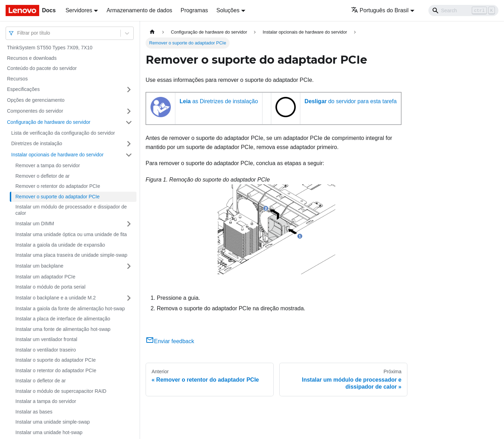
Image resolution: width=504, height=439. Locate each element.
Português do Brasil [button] (380, 10)
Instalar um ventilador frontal (46, 339)
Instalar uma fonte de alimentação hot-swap (63, 329)
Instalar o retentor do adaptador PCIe (56, 370)
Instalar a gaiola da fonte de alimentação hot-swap (70, 309)
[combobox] (18, 33)
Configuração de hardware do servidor (49, 122)
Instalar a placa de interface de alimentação (63, 319)
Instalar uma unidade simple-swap (52, 422)
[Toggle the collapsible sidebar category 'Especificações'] (129, 90)
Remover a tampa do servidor (48, 165)
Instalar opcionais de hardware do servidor (57, 155)
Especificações (23, 89)
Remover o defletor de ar (43, 176)
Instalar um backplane (39, 266)
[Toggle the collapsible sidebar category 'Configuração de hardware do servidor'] (129, 122)
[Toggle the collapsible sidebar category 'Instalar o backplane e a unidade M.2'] (129, 298)
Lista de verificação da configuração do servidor (63, 133)
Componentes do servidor (35, 111)
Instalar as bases (34, 412)
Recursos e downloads (32, 58)
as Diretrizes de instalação (219, 101)
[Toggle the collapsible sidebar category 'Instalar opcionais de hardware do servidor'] (129, 155)
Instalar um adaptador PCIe (45, 277)
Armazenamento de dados (139, 10)
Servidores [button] (79, 10)
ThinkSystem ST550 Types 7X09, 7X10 (50, 48)
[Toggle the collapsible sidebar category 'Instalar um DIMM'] (129, 224)
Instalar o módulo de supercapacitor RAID (61, 391)
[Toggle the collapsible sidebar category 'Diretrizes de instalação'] (129, 144)
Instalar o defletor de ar (41, 381)
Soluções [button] (228, 10)
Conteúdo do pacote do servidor (42, 68)
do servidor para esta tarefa (351, 101)
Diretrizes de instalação (37, 143)
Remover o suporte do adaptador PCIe (57, 197)
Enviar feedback (170, 341)
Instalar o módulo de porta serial (50, 287)
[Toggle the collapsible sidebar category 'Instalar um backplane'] (129, 266)
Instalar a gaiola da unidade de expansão (60, 245)
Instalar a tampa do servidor (46, 401)
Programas (194, 10)
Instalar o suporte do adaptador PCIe (56, 360)
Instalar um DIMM (35, 224)
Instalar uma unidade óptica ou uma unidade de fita (71, 234)
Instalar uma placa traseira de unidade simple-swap (71, 255)
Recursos (17, 79)
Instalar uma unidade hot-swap (49, 432)
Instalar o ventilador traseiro (46, 350)
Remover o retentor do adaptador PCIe (58, 186)
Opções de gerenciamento (36, 100)
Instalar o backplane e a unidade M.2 (56, 298)
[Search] (463, 10)
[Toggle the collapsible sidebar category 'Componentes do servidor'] (129, 111)
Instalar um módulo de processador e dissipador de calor (71, 210)
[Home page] (152, 32)
